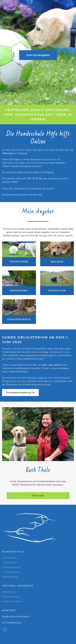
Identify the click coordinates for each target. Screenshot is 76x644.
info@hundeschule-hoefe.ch (16, 617)
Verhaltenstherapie (11, 567)
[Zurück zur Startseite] (17, 7)
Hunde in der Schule (12, 601)
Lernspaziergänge (11, 572)
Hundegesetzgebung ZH (20, 392)
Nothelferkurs (9, 592)
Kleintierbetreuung (11, 597)
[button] (73, 7)
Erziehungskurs (10, 563)
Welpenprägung (10, 577)
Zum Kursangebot (38, 55)
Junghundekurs (10, 558)
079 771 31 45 (34, 179)
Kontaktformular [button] (12, 623)
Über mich (38, 496)
